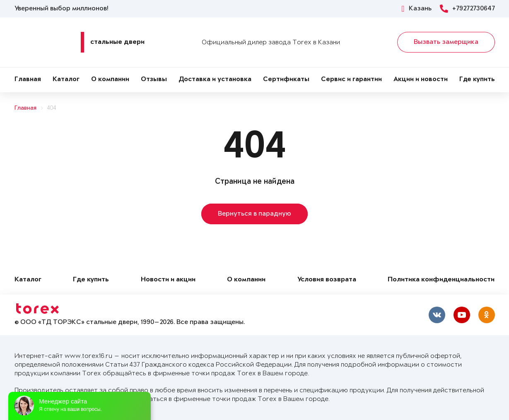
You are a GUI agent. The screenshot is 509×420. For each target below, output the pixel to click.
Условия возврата (327, 280)
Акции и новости (421, 80)
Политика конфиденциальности (441, 280)
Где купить (477, 80)
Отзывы (154, 80)
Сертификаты (286, 80)
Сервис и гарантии (351, 80)
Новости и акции (168, 280)
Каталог (66, 80)
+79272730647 (467, 9)
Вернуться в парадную (254, 214)
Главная (28, 80)
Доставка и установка (215, 80)
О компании (110, 80)
